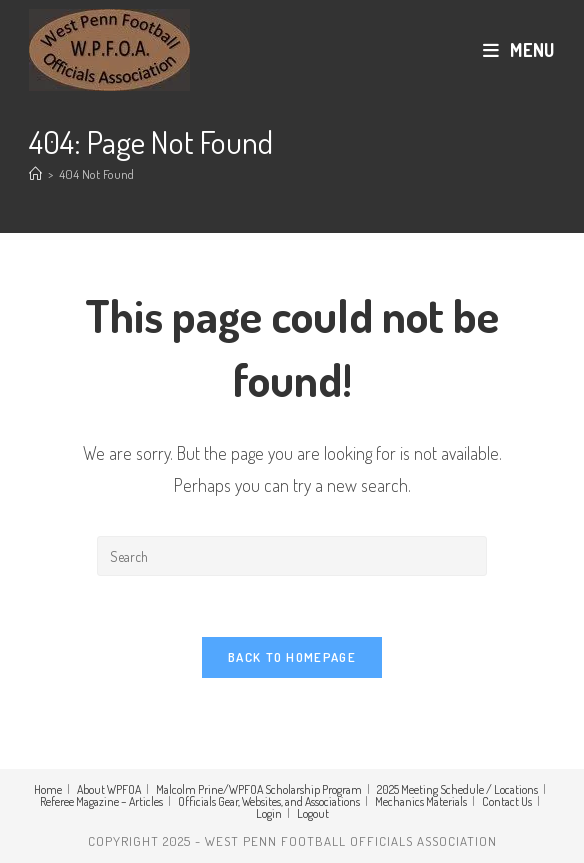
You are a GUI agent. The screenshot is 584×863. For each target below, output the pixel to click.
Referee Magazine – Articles (101, 801)
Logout (313, 813)
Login (269, 813)
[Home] (35, 174)
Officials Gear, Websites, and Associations (269, 801)
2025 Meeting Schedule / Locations (457, 789)
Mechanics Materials (421, 801)
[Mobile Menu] (519, 50)
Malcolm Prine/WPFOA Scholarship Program (259, 789)
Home (48, 789)
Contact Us (507, 801)
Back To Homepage (292, 657)
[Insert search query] (292, 556)
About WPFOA (109, 789)
